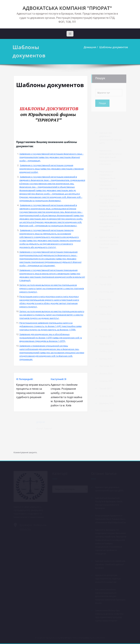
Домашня (89, 47)
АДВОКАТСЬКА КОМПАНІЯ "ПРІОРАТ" (67, 8)
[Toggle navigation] (70, 34)
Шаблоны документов (113, 47)
